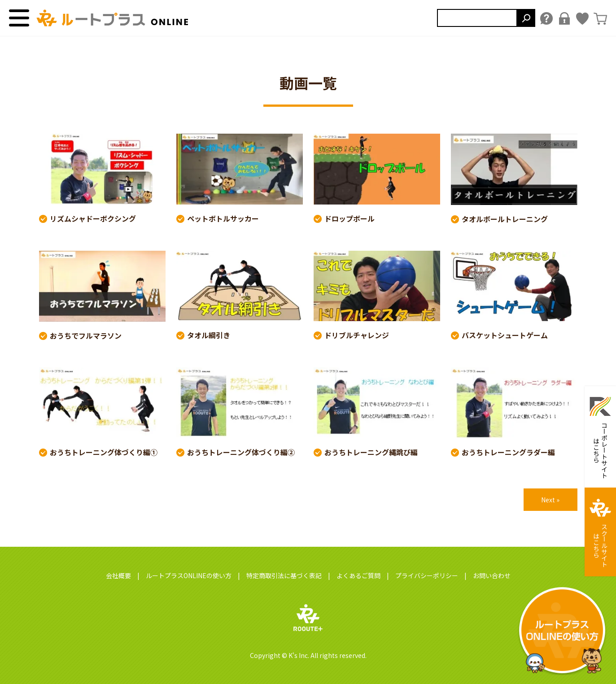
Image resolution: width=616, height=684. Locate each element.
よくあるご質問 (358, 575)
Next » (550, 500)
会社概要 (118, 575)
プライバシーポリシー (427, 575)
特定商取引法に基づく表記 (284, 575)
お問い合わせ (492, 575)
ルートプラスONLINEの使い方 (189, 575)
